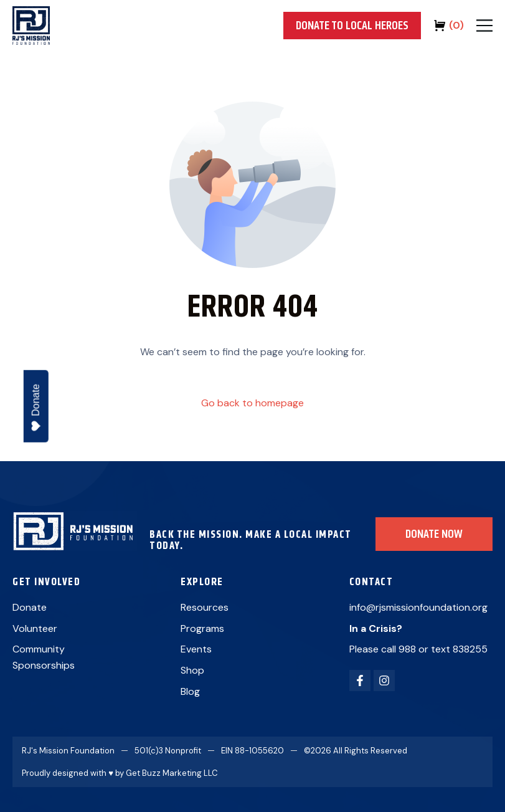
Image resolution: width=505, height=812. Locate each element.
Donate (36, 408)
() (456, 25)
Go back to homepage (252, 403)
